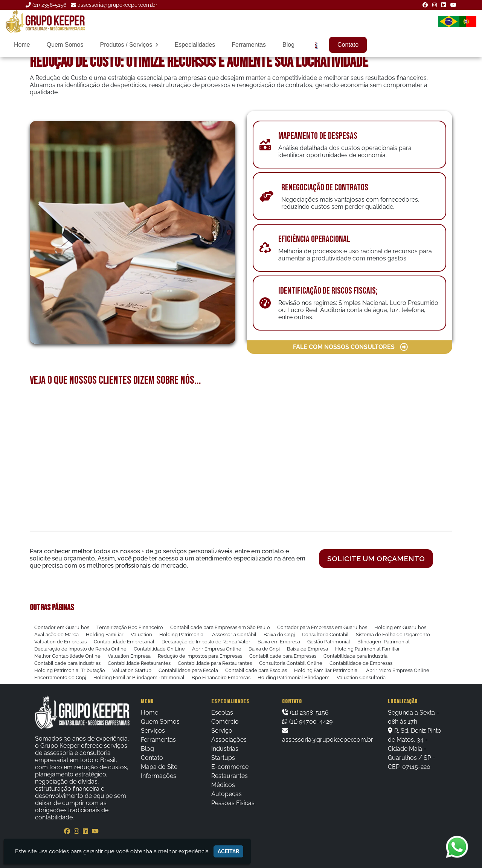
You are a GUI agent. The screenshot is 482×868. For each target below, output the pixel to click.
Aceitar (228, 851)
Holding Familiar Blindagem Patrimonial (139, 677)
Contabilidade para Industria (355, 656)
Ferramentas (249, 45)
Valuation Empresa (129, 656)
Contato (348, 45)
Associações (229, 740)
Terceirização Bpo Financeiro (130, 627)
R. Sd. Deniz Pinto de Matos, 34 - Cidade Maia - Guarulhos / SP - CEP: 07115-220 (415, 749)
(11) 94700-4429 (311, 722)
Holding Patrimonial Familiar (368, 649)
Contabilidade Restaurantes (139, 663)
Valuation (141, 635)
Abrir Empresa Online (217, 649)
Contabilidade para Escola (188, 670)
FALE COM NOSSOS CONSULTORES (351, 347)
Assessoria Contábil (234, 635)
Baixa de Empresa (307, 649)
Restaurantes (230, 776)
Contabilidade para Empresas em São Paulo (220, 627)
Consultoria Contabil (325, 635)
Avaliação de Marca (56, 635)
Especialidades (195, 45)
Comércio (225, 722)
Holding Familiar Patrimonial (326, 670)
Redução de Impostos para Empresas (200, 656)
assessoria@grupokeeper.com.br (117, 5)
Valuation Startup (132, 670)
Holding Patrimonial (182, 635)
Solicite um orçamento (376, 559)
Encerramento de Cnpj (60, 677)
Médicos (223, 785)
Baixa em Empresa (279, 642)
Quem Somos (65, 45)
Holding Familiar (105, 635)
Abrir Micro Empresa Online (398, 670)
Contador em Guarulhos (62, 627)
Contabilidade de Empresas (361, 663)
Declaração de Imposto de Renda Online (80, 649)
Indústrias (225, 749)
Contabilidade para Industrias (67, 663)
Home (22, 45)
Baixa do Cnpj (279, 635)
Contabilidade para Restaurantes (215, 663)
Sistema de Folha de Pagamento (393, 635)
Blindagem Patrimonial (384, 642)
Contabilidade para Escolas (256, 670)
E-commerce (230, 767)
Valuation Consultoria (361, 677)
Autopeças (227, 794)
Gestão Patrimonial (329, 642)
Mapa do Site (159, 767)
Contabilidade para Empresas (283, 656)
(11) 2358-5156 (49, 5)
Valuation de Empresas (60, 642)
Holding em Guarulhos (400, 627)
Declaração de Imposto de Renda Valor (206, 642)
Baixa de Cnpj (264, 649)
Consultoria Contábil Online (291, 663)
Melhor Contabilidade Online (67, 656)
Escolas (222, 713)
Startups (223, 758)
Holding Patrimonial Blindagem (294, 677)
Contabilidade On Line (159, 649)
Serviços (153, 731)
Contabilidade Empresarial (124, 642)
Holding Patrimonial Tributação (70, 670)
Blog (288, 45)
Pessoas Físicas (233, 803)
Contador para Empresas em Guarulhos (322, 627)
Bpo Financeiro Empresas (221, 677)
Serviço (222, 731)
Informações (159, 776)
